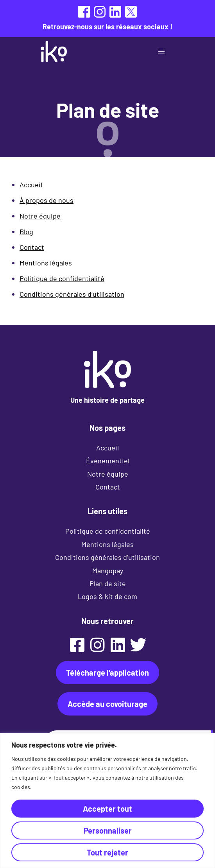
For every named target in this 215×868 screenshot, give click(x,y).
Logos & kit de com (107, 596)
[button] (164, 51)
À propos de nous (47, 200)
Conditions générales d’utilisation (72, 294)
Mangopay (108, 570)
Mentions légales (46, 263)
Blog (26, 231)
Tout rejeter (107, 852)
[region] (107, 801)
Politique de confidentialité (62, 278)
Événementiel (108, 461)
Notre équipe (40, 216)
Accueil (31, 185)
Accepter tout (107, 809)
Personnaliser (108, 830)
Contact (32, 247)
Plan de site (108, 583)
